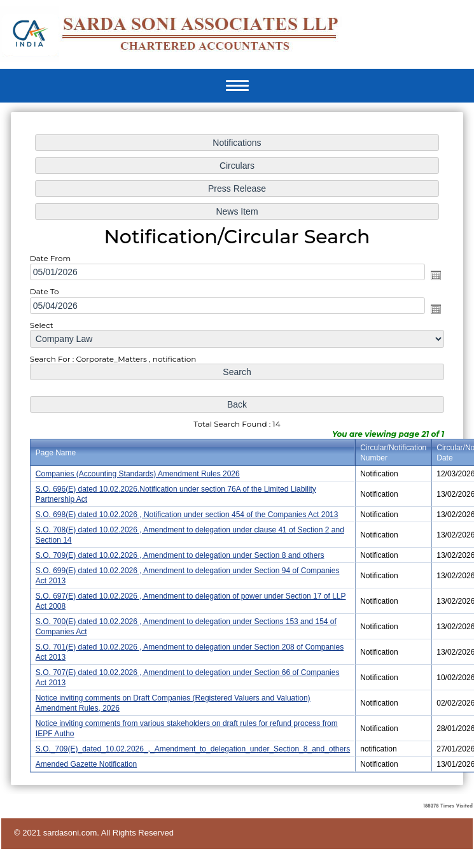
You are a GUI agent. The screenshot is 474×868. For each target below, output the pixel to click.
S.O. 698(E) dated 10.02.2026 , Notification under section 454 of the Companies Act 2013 (188, 512)
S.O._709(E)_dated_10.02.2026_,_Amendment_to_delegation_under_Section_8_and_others (194, 738)
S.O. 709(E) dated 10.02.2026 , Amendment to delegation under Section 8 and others (182, 551)
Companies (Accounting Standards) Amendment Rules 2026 (141, 472)
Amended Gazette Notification (92, 752)
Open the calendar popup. (429, 281)
